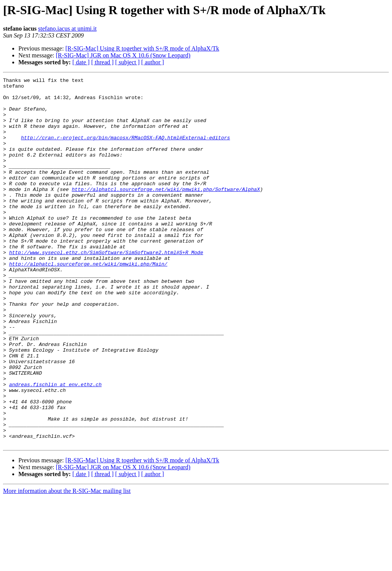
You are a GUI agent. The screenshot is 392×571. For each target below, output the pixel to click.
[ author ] (153, 62)
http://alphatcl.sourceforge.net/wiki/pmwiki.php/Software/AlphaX (166, 212)
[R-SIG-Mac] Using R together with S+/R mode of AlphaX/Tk (142, 48)
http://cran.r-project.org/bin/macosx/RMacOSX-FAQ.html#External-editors (126, 150)
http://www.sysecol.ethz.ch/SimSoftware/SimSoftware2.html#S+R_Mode (106, 288)
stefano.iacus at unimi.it (68, 29)
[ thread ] (102, 62)
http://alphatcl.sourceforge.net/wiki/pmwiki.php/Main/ (88, 302)
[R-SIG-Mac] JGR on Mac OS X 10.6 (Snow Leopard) (123, 55)
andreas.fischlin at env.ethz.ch (56, 446)
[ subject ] (127, 62)
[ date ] (81, 62)
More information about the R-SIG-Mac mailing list (67, 564)
